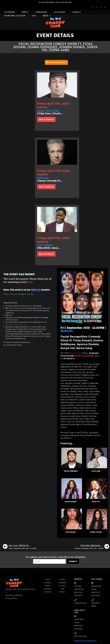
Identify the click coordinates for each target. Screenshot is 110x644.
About (25, 12)
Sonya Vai (96, 502)
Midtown (36, 290)
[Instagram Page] (101, 7)
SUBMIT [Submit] (73, 561)
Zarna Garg (96, 471)
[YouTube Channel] (105, 7)
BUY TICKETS (46, 119)
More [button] (47, 16)
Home (48, 580)
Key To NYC (76, 353)
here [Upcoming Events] (30, 282)
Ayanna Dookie (71, 502)
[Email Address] (49, 561)
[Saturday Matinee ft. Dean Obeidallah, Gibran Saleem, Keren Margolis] (92, 547)
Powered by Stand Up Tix (85, 641)
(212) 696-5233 (66, 2)
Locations (60, 12)
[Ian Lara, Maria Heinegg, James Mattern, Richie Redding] (20, 547)
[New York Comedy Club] (55, 22)
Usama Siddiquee (71, 471)
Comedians (41, 12)
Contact (76, 12)
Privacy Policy (11, 598)
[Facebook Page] (93, 7)
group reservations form (16, 324)
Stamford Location (15, 16)
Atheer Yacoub (96, 532)
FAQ (34, 16)
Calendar (9, 12)
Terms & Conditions (14, 595)
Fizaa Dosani (71, 532)
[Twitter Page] (97, 7)
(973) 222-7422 (80, 636)
